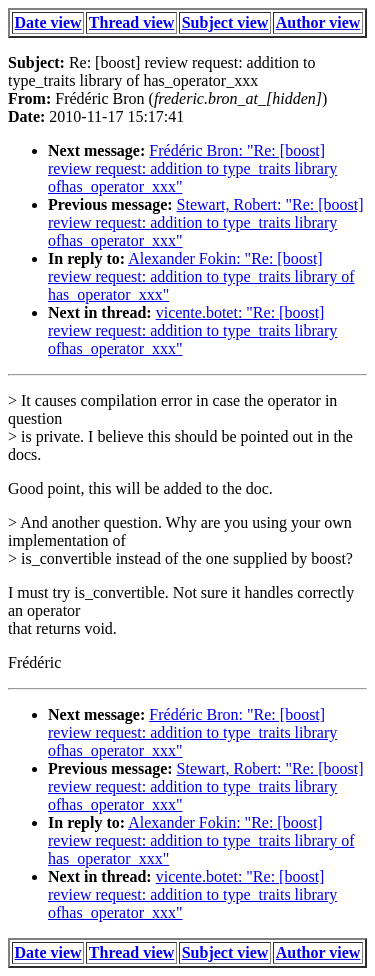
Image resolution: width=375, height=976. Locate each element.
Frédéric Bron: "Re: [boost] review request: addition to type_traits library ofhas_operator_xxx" (192, 168)
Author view (318, 22)
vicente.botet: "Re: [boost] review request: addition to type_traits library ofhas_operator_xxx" (192, 330)
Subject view (225, 22)
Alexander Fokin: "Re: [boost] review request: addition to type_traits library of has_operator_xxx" (201, 276)
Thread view (131, 22)
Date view (48, 22)
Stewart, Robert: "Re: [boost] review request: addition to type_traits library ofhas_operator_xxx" (206, 222)
